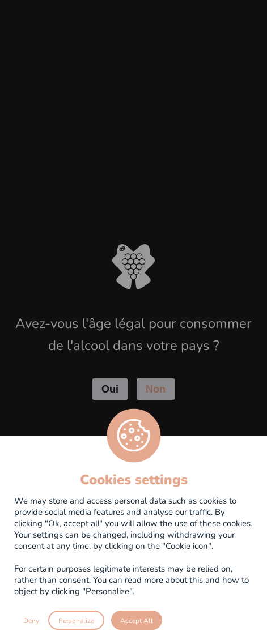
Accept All (137, 620)
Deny (31, 620)
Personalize (76, 620)
